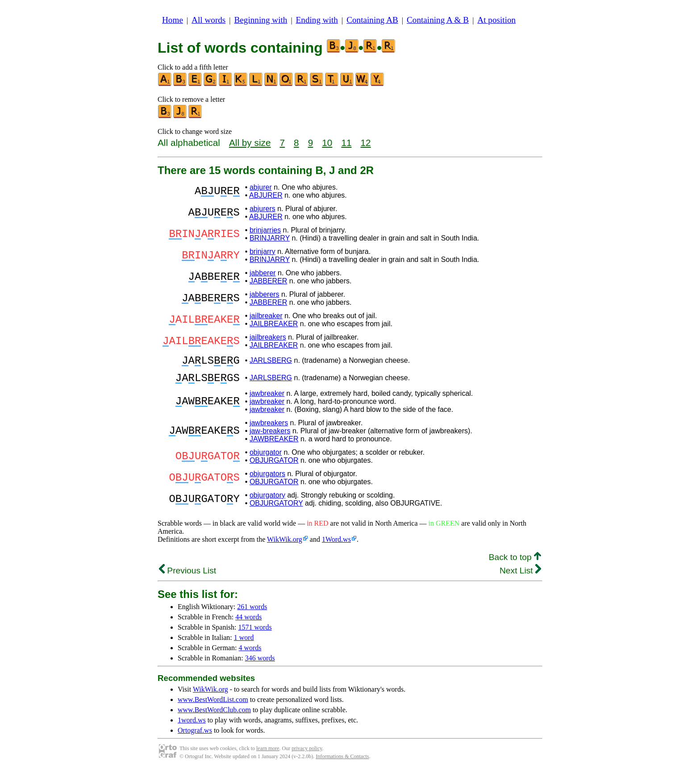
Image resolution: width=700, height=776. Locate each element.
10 (327, 143)
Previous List (187, 576)
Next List (520, 576)
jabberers (265, 294)
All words (208, 20)
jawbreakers (269, 428)
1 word (244, 643)
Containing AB (372, 20)
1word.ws (192, 725)
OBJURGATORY (276, 508)
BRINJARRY (270, 238)
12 (366, 143)
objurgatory (267, 500)
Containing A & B (438, 20)
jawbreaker (267, 399)
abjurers (262, 209)
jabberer (263, 273)
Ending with (317, 20)
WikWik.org (285, 545)
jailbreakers (268, 337)
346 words (260, 663)
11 (346, 143)
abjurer (261, 187)
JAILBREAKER (274, 324)
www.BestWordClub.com (214, 715)
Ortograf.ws (195, 736)
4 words (250, 653)
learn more (268, 754)
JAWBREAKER (274, 444)
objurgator (266, 458)
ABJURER (266, 195)
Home (173, 20)
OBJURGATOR (274, 466)
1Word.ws (336, 545)
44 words (248, 622)
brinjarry (262, 251)
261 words (252, 612)
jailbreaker (266, 316)
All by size (250, 143)
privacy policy (307, 754)
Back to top (515, 562)
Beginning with (261, 20)
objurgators (267, 479)
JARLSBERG (271, 362)
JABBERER (268, 281)
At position (496, 20)
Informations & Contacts (342, 762)
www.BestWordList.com (213, 705)
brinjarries (265, 230)
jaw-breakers (270, 436)
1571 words (255, 633)
